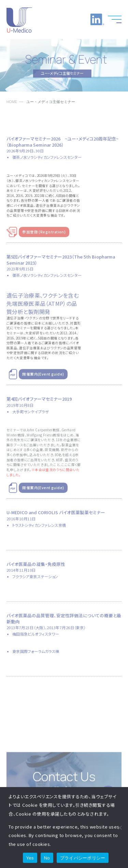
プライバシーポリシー (83, 858)
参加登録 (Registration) (44, 237)
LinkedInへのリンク (97, 19)
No (47, 858)
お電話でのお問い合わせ (63, 19)
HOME (12, 102)
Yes (30, 858)
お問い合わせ (80, 19)
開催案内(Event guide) (43, 380)
